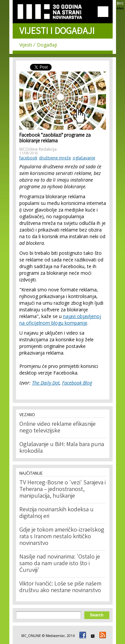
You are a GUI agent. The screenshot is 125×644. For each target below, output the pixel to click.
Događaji (47, 45)
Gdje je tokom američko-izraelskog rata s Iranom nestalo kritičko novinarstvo (62, 537)
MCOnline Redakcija (38, 149)
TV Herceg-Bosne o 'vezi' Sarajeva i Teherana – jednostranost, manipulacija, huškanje (62, 490)
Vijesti (26, 45)
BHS (120, 3)
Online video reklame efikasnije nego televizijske (57, 428)
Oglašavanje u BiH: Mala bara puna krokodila (62, 448)
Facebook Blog (77, 383)
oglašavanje (84, 158)
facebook (28, 158)
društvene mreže (55, 158)
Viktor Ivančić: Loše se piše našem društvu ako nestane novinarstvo (60, 587)
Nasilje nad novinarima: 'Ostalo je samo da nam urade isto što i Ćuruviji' (60, 564)
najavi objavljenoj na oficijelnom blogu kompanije (60, 320)
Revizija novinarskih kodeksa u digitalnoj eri (56, 513)
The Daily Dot (46, 383)
